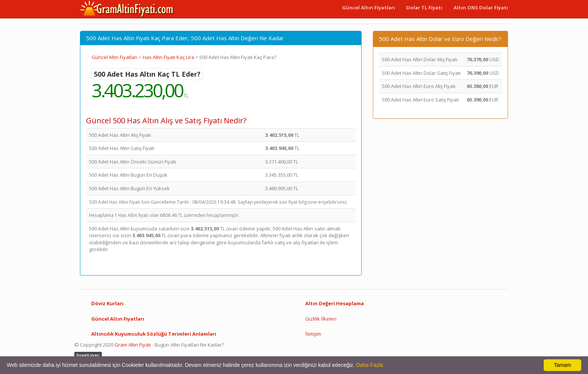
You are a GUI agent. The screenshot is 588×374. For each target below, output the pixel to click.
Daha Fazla (369, 365)
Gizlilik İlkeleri (321, 319)
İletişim (313, 334)
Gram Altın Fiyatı (133, 345)
